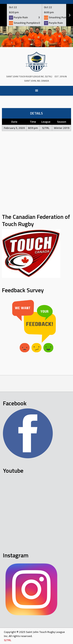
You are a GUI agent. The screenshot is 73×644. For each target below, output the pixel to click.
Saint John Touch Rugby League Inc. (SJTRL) (29, 77)
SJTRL (8, 640)
